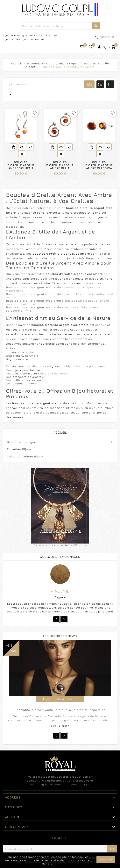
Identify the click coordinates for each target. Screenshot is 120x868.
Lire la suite (60, 726)
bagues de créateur (27, 383)
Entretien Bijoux (19, 449)
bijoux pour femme (26, 370)
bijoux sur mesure (26, 373)
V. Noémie (60, 591)
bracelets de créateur (28, 377)
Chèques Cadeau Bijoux (25, 456)
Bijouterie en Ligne (22, 442)
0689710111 (107, 37)
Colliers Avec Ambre (21, 352)
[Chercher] (56, 26)
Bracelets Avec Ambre (22, 356)
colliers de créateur (27, 380)
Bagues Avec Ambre (21, 359)
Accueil (60, 432)
